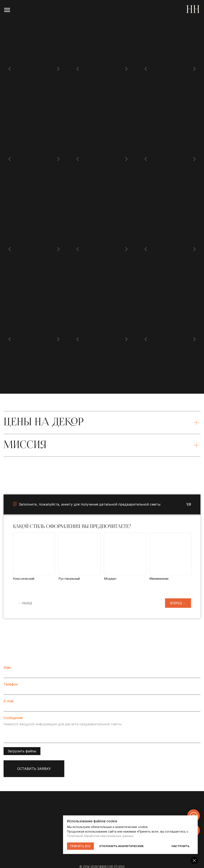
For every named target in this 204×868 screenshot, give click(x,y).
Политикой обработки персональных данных (133, 836)
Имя (7, 667)
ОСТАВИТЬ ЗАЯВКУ (34, 769)
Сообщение (13, 718)
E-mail (8, 701)
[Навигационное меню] (7, 10)
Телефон (11, 684)
